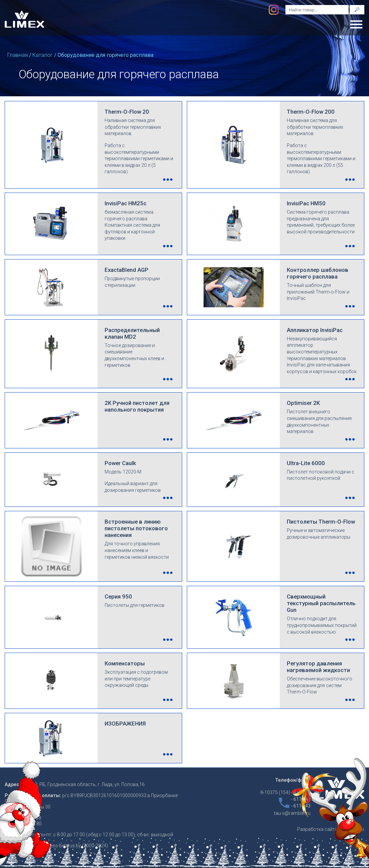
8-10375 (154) (285, 792)
